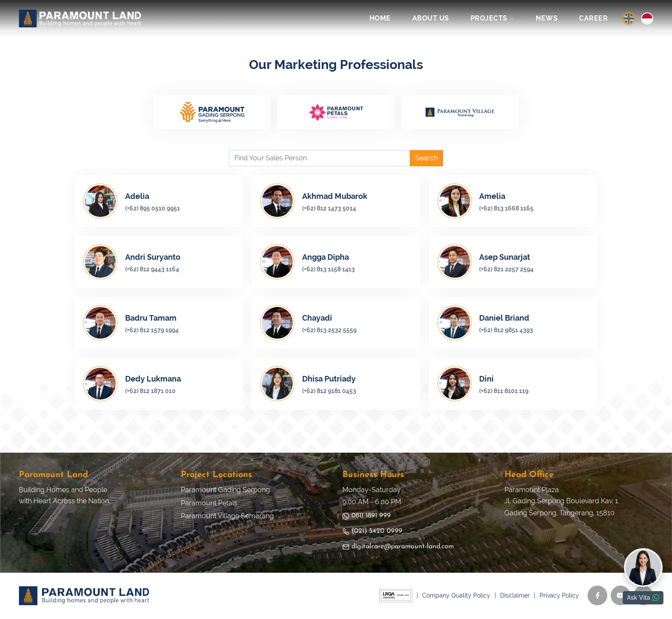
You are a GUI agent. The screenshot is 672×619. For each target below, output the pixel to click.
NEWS (547, 18)
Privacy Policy (559, 596)
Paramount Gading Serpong (225, 491)
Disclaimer (515, 596)
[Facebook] (597, 596)
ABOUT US (431, 18)
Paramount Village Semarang (227, 517)
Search (426, 159)
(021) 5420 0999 (372, 532)
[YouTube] (621, 596)
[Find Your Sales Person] (319, 159)
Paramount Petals (209, 504)
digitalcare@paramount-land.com (398, 548)
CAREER (593, 18)
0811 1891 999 (367, 517)
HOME (380, 18)
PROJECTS (493, 18)
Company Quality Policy (456, 596)
